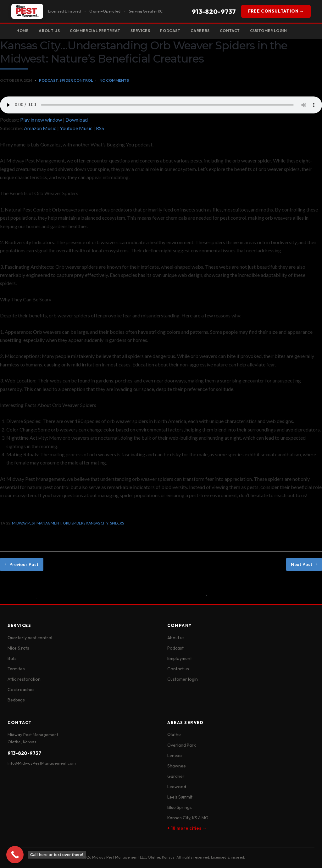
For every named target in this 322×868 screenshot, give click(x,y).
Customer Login (268, 31)
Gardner (176, 776)
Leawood (177, 787)
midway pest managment (37, 523)
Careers (200, 31)
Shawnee (177, 766)
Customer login (183, 679)
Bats (12, 658)
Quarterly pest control (30, 638)
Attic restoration (24, 679)
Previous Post (22, 564)
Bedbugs (16, 700)
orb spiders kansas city (86, 523)
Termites (16, 669)
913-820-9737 (214, 11)
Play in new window (41, 120)
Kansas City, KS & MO (188, 818)
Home (22, 31)
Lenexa (175, 755)
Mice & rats (18, 648)
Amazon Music (40, 128)
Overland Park (182, 745)
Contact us (178, 669)
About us (176, 638)
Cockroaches (21, 689)
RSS (100, 128)
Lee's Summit (180, 797)
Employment (180, 658)
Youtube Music (76, 128)
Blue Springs (180, 807)
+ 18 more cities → (187, 828)
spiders (117, 523)
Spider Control (76, 80)
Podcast (170, 31)
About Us (49, 31)
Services (140, 31)
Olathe (174, 734)
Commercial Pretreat (95, 31)
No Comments (114, 80)
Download (77, 120)
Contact (230, 31)
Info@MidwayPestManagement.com (42, 763)
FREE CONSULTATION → (276, 11)
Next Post (304, 564)
